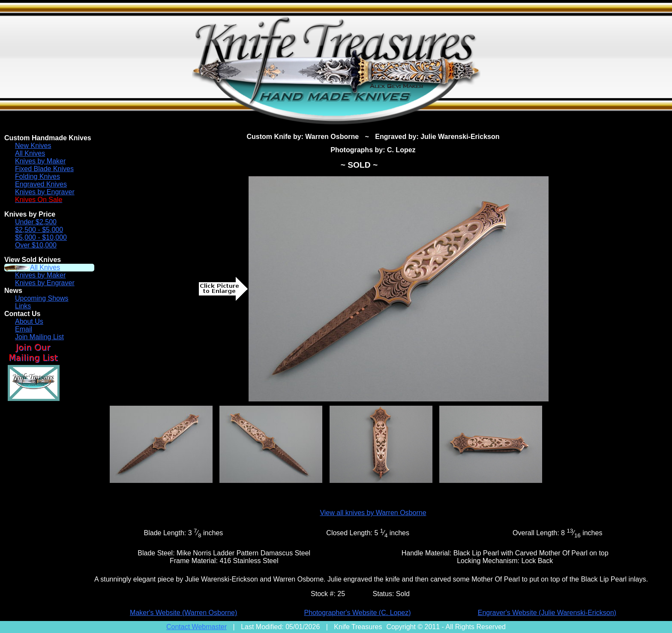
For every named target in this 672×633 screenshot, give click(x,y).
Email (24, 329)
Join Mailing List (39, 337)
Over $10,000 (36, 245)
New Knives (33, 146)
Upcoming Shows (42, 298)
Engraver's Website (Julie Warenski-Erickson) (547, 613)
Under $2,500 (36, 222)
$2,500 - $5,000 (39, 230)
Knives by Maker (40, 161)
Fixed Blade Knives (44, 169)
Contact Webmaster (196, 627)
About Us (29, 321)
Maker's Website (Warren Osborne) (183, 613)
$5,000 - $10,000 (41, 237)
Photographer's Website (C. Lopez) (357, 613)
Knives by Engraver (45, 192)
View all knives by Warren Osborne (373, 513)
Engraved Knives (41, 184)
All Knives (30, 153)
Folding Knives (37, 176)
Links (23, 306)
